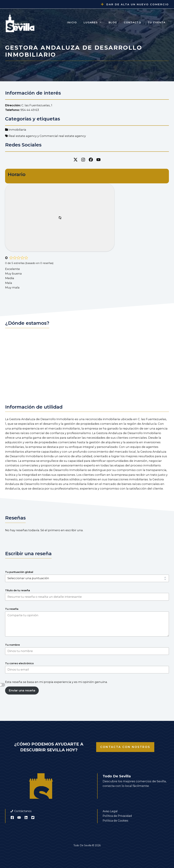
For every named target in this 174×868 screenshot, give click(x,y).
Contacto (132, 22)
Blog (113, 22)
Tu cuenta (157, 22)
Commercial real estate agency (63, 136)
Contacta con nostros (125, 747)
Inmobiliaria (17, 130)
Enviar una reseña (22, 690)
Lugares (94, 22)
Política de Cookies (115, 821)
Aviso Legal (110, 811)
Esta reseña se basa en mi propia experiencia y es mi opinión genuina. (56, 682)
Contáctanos (23, 811)
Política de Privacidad (117, 816)
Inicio (72, 22)
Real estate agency (23, 136)
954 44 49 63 (30, 110)
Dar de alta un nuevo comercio (138, 4)
